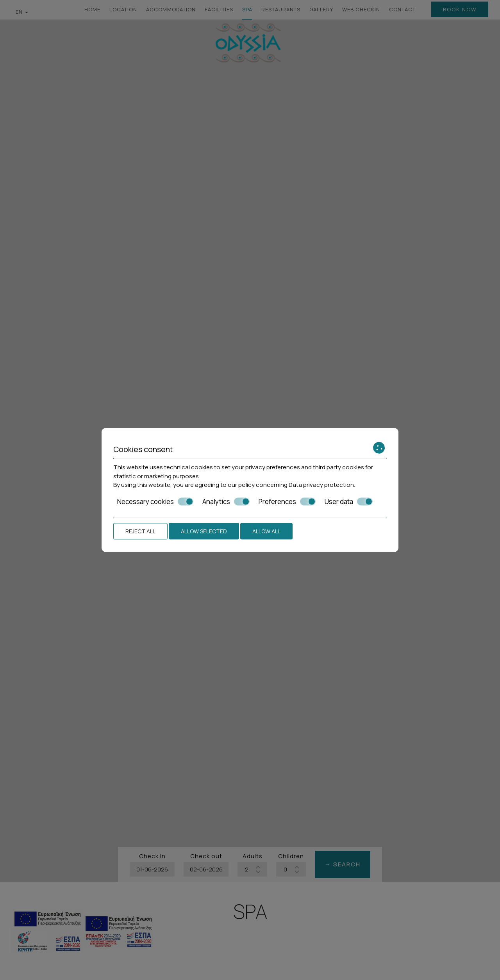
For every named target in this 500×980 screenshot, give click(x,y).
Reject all (140, 531)
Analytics (226, 501)
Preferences (287, 501)
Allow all (266, 531)
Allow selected (204, 531)
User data (349, 501)
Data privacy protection (321, 485)
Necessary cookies (155, 501)
